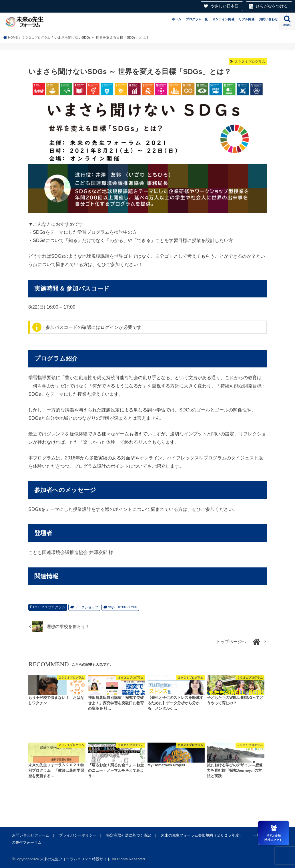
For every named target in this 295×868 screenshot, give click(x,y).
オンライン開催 (223, 19)
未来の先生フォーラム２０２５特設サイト (75, 859)
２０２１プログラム (50, 607)
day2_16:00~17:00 (122, 607)
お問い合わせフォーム (30, 835)
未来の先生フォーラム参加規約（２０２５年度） (201, 835)
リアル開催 (247, 19)
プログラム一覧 (197, 19)
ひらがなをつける (272, 6)
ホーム (177, 19)
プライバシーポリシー (77, 835)
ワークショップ (86, 607)
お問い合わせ (268, 19)
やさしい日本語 (225, 6)
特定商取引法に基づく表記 (128, 835)
